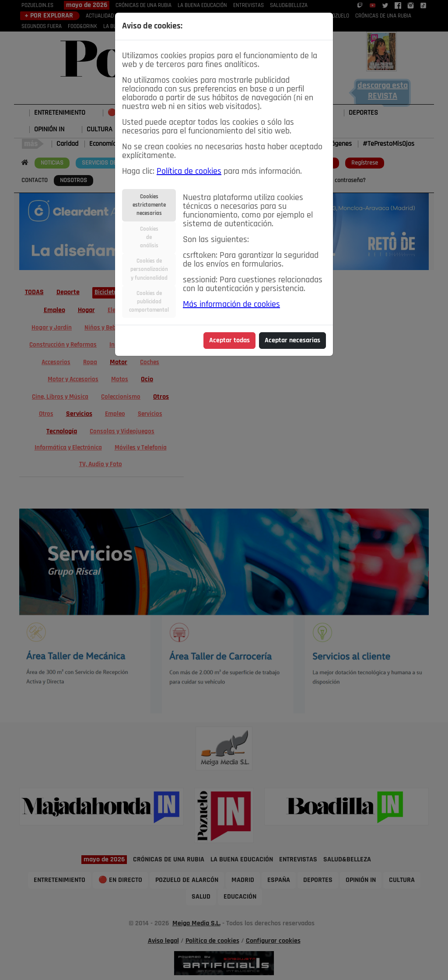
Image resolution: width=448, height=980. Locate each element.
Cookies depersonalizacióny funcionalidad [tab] (149, 269)
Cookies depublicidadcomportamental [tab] (149, 302)
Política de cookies (189, 172)
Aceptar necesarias (292, 341)
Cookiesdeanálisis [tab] (149, 237)
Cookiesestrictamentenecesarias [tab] (149, 205)
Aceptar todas (229, 341)
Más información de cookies (231, 305)
